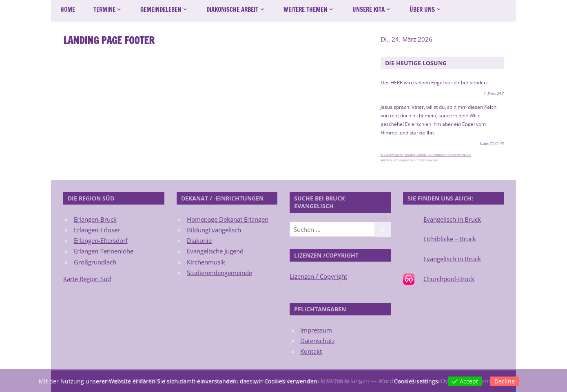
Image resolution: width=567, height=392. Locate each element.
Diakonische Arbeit (232, 10)
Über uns (422, 10)
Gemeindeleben (161, 10)
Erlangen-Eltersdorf (101, 240)
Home (68, 10)
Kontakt (311, 351)
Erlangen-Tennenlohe (104, 251)
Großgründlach (95, 262)
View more (335, 381)
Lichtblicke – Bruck (450, 239)
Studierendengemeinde (219, 273)
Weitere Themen (305, 10)
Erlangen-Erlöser (97, 230)
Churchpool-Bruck (449, 279)
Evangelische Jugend (215, 251)
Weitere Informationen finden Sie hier (410, 160)
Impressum (316, 330)
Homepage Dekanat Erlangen (228, 219)
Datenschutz (318, 341)
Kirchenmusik (206, 262)
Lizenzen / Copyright (318, 276)
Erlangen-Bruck (95, 219)
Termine (104, 10)
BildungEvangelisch (214, 230)
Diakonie (199, 240)
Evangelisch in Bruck (452, 219)
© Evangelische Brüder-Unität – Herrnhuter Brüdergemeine (426, 155)
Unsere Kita (369, 10)
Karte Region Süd (87, 279)
